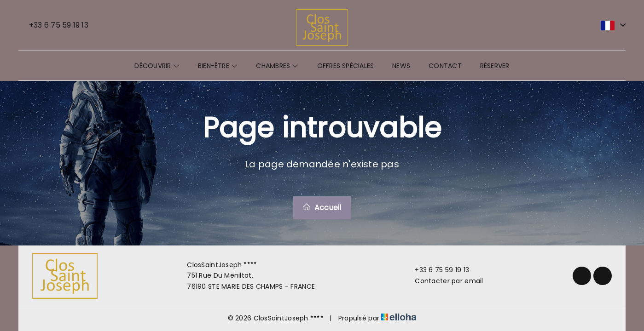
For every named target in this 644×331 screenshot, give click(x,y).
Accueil (322, 208)
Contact (445, 66)
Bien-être (218, 66)
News (401, 66)
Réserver (495, 66)
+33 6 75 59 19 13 (437, 270)
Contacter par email (444, 281)
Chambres (277, 66)
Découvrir (157, 66)
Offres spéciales (346, 66)
